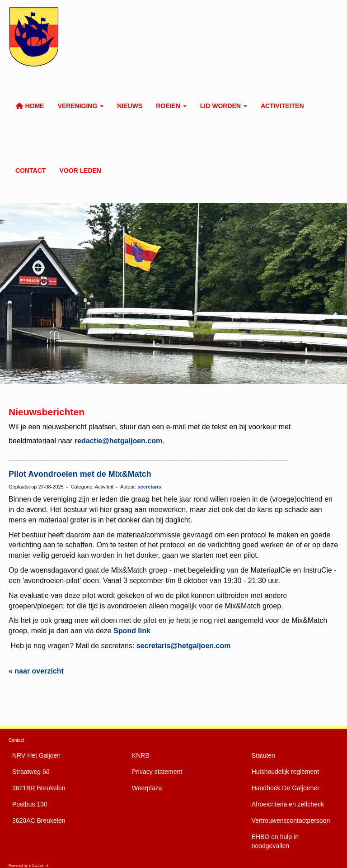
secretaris (150, 487)
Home (30, 106)
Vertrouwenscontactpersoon (291, 821)
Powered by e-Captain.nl (28, 866)
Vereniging (80, 106)
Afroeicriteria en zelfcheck (288, 804)
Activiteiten (282, 106)
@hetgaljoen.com (184, 646)
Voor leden (80, 171)
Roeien (171, 106)
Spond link (132, 631)
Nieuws (130, 106)
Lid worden (224, 106)
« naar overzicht (36, 671)
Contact (30, 171)
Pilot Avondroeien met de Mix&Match (80, 474)
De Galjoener (286, 788)
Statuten (263, 755)
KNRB (141, 755)
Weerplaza (147, 788)
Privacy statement (157, 772)
